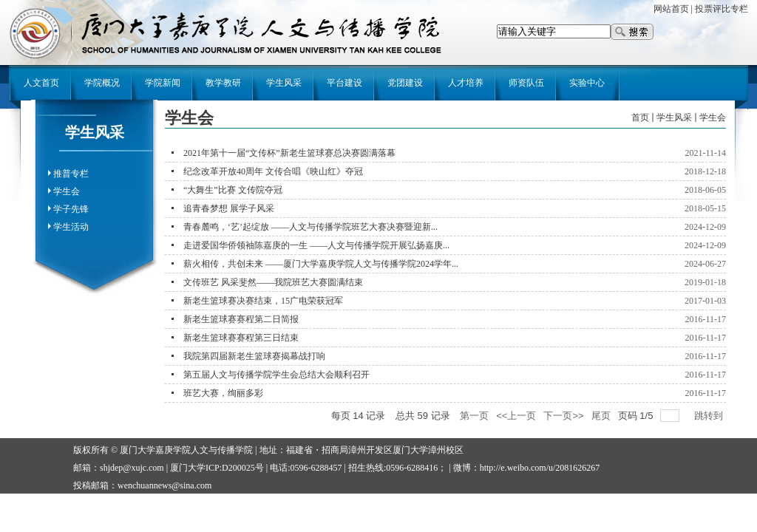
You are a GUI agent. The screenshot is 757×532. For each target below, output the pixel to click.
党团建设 (405, 83)
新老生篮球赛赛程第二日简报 (241, 319)
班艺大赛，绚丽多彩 (223, 393)
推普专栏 (71, 174)
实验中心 (587, 83)
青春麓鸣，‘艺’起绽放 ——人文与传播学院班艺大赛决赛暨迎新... (310, 227)
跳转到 (710, 416)
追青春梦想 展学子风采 (229, 208)
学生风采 (284, 83)
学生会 (67, 191)
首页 (640, 117)
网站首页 (671, 9)
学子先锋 (71, 209)
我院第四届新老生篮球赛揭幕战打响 (254, 356)
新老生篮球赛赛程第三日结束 (241, 338)
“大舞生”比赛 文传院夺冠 (233, 190)
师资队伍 (526, 83)
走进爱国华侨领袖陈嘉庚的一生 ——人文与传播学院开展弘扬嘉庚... (316, 245)
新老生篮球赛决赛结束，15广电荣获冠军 (263, 301)
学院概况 (102, 83)
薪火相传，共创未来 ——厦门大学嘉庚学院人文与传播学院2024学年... (321, 264)
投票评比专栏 (722, 9)
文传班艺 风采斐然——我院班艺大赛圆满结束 (273, 282)
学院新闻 (163, 83)
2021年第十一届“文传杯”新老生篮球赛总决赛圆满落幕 (289, 153)
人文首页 (41, 83)
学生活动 (71, 227)
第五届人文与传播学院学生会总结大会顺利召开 (276, 375)
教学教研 (223, 83)
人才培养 (466, 83)
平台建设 (344, 83)
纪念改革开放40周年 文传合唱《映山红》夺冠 (273, 171)
